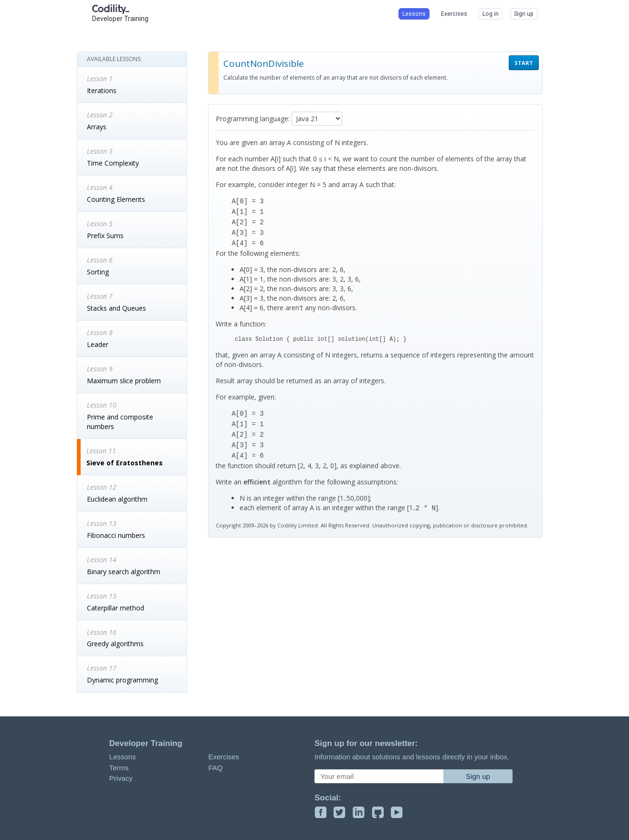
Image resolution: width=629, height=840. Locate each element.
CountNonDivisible (264, 63)
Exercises (224, 757)
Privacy (121, 778)
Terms (119, 768)
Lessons (123, 757)
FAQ (215, 768)
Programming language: (253, 119)
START (524, 63)
